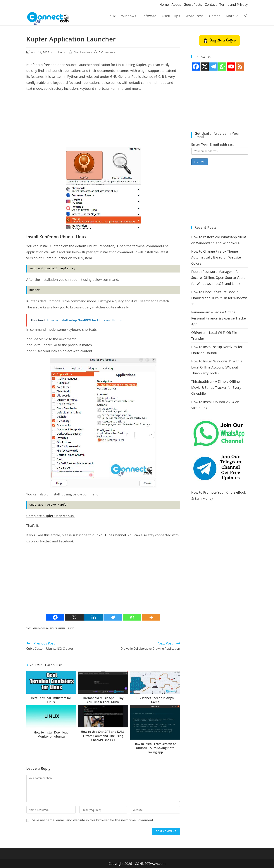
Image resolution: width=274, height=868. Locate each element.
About (176, 4)
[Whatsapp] (132, 617)
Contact (211, 4)
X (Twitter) (43, 541)
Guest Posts (193, 4)
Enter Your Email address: (213, 144)
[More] (151, 617)
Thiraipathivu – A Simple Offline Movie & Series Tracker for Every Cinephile (216, 387)
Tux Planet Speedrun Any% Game (155, 700)
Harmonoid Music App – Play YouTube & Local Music (103, 700)
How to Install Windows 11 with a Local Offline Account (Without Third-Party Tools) (217, 367)
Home (164, 4)
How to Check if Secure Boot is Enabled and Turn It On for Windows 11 (219, 298)
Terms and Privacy (233, 4)
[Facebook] (55, 617)
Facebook (66, 541)
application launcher (45, 628)
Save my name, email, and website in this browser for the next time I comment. (93, 820)
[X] (74, 617)
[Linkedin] (94, 617)
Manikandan (82, 52)
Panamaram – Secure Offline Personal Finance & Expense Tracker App (219, 318)
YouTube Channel (112, 535)
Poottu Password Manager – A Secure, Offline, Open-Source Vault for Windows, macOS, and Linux (218, 278)
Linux (61, 52)
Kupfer (62, 628)
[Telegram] (113, 617)
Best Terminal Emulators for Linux (51, 700)
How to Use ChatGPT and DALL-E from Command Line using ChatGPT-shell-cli (103, 736)
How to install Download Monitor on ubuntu (51, 734)
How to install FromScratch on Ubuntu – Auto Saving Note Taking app (155, 748)
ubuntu (71, 628)
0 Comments (107, 52)
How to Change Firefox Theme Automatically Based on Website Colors (216, 257)
